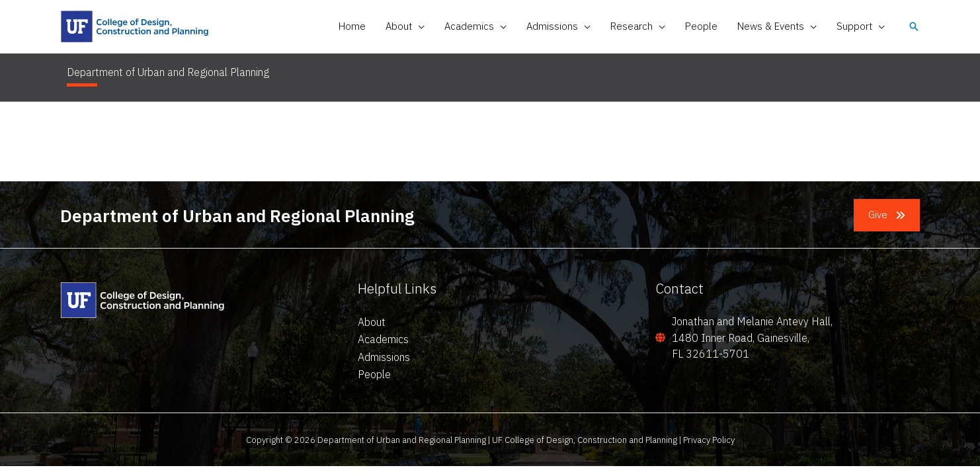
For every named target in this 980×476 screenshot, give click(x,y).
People (374, 374)
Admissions (384, 357)
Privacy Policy (709, 440)
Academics (383, 339)
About (372, 322)
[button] (405, 26)
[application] (418, 26)
